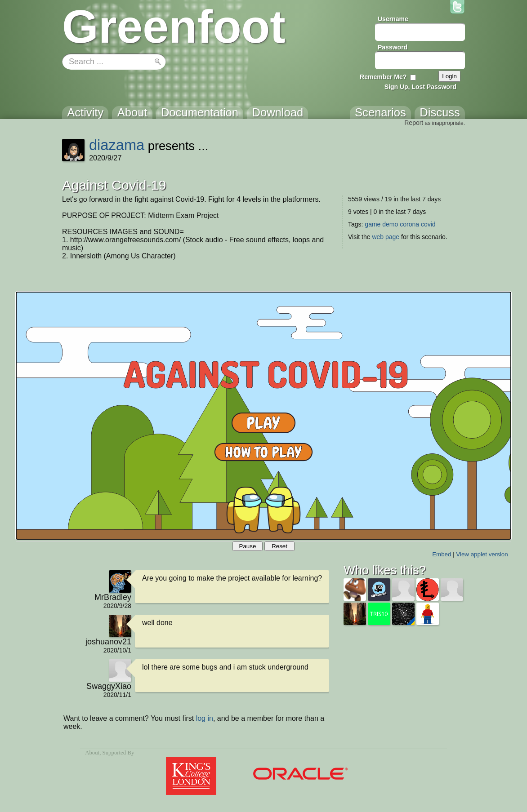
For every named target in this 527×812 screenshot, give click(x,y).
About (92, 753)
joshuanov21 (108, 642)
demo (390, 224)
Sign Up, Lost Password (420, 87)
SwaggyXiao (109, 686)
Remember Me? (383, 77)
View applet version (482, 554)
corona (409, 224)
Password (393, 47)
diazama (117, 145)
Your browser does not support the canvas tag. (263, 416)
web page (386, 237)
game (373, 224)
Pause (248, 546)
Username (393, 19)
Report (414, 123)
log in (205, 718)
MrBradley (113, 597)
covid (428, 224)
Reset (279, 546)
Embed (442, 554)
